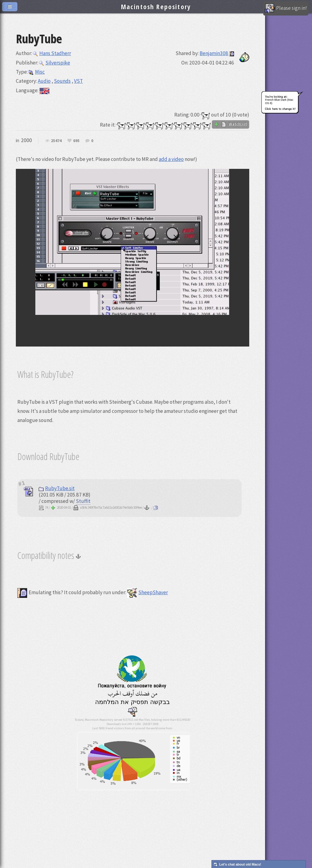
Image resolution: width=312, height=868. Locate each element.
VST (78, 81)
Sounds (62, 81)
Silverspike (55, 63)
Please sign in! (286, 9)
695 (76, 141)
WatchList (230, 124)
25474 (56, 141)
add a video (171, 159)
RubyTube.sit (57, 488)
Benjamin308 (214, 53)
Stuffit (83, 501)
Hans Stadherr (52, 53)
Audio (44, 81)
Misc (37, 72)
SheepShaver (147, 592)
